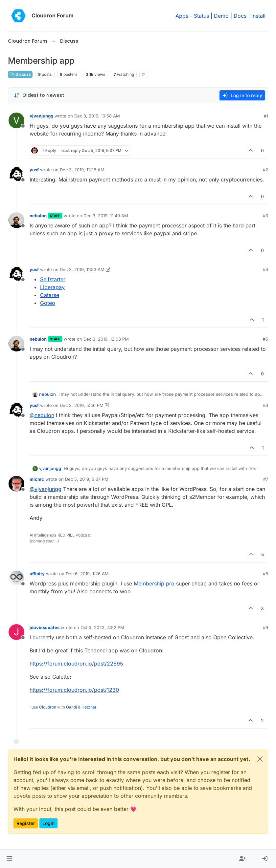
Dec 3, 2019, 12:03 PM (106, 339)
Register (26, 823)
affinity (37, 574)
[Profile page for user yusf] (16, 174)
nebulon (38, 216)
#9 (265, 627)
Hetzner (89, 707)
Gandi (71, 707)
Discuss (20, 74)
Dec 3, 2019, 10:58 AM (97, 116)
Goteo (48, 303)
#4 (265, 269)
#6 (265, 405)
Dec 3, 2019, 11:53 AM (82, 269)
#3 (265, 216)
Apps (182, 16)
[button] (9, 859)
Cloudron (48, 707)
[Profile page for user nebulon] (16, 220)
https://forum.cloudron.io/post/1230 (74, 690)
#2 (265, 170)
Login (48, 823)
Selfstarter (53, 279)
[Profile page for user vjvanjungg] (16, 120)
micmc (37, 479)
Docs (240, 16)
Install (258, 16)
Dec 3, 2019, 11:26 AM (82, 170)
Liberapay (52, 287)
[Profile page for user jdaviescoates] (16, 632)
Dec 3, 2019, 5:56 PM (82, 405)
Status (201, 16)
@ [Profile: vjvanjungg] (46, 489)
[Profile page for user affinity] (16, 578)
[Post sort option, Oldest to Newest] (39, 95)
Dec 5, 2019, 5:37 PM (87, 479)
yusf (34, 170)
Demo (221, 16)
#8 (265, 574)
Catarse (50, 295)
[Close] (260, 759)
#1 (266, 116)
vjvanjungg (41, 116)
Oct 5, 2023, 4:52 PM (102, 627)
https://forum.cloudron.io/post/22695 (76, 664)
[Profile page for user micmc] (16, 484)
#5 (265, 339)
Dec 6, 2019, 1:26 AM (87, 574)
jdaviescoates (45, 627)
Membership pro (154, 583)
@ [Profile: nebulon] (42, 415)
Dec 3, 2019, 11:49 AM (106, 216)
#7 (266, 479)
